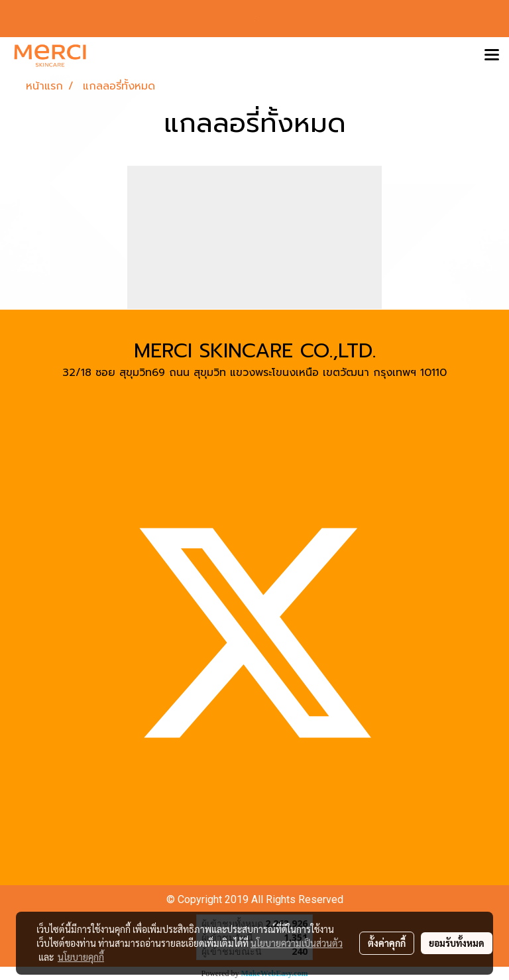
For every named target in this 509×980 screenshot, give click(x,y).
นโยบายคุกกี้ (81, 957)
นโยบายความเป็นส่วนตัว (297, 943)
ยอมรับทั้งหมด (457, 943)
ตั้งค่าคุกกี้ (387, 943)
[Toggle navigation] (492, 56)
